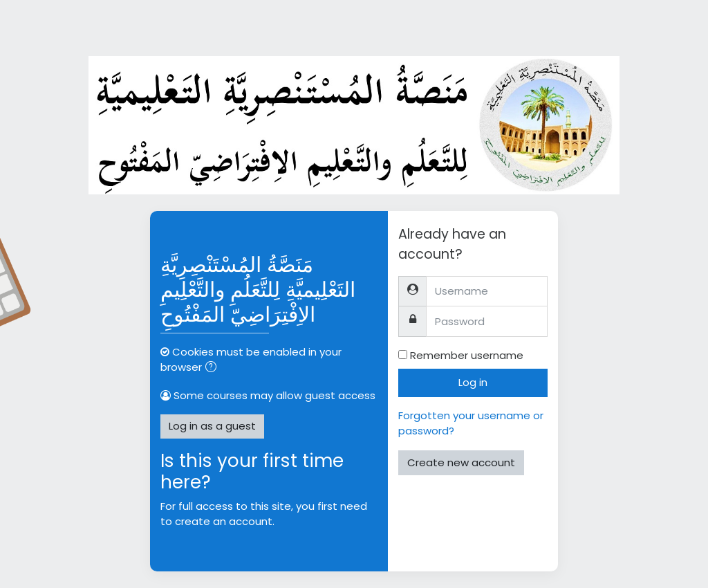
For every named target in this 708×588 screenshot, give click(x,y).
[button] (214, 368)
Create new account (461, 462)
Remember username (467, 355)
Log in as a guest (212, 426)
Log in (473, 382)
